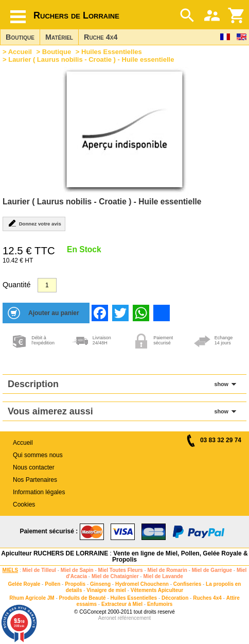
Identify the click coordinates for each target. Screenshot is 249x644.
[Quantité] (47, 285)
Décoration (175, 598)
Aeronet (107, 618)
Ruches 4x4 (207, 598)
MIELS (11, 570)
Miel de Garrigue (212, 570)
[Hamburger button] (18, 17)
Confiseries (187, 584)
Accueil (20, 52)
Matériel (59, 37)
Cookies (24, 504)
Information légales (39, 492)
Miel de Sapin (77, 570)
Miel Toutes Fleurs (121, 570)
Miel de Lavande (163, 576)
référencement (134, 618)
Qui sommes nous (38, 455)
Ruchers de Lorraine (76, 15)
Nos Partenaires (35, 480)
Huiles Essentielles (112, 52)
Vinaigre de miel (106, 590)
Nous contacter (34, 467)
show (221, 384)
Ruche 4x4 (101, 37)
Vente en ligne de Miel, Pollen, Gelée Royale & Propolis (180, 556)
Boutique (20, 37)
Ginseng (100, 584)
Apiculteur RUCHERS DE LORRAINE (55, 553)
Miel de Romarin (167, 570)
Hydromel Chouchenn (142, 584)
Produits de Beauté (83, 598)
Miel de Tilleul (39, 570)
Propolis (75, 584)
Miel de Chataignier (115, 576)
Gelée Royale (24, 584)
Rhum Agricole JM (32, 598)
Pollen (52, 584)
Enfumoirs (160, 604)
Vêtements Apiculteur (157, 590)
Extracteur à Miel (122, 604)
